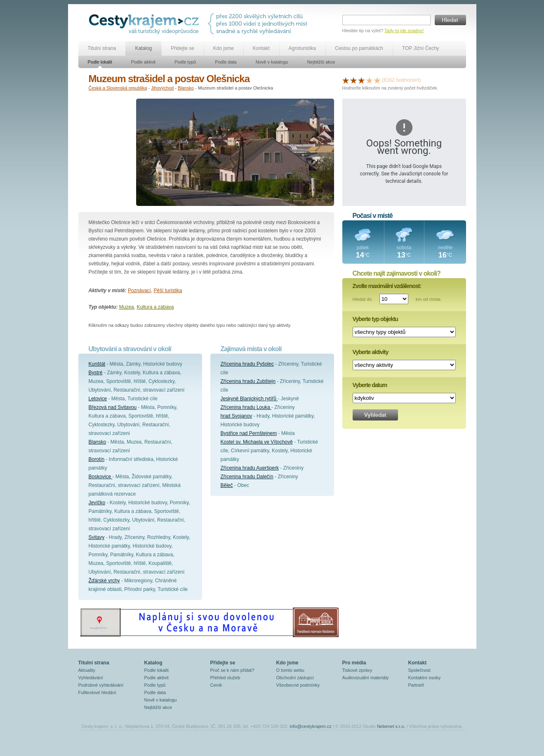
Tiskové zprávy (357, 670)
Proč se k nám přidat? (232, 670)
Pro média (354, 663)
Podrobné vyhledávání (101, 685)
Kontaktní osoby (425, 678)
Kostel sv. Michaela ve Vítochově (257, 442)
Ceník (216, 685)
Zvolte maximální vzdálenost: (387, 286)
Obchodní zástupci (295, 678)
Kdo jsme (224, 48)
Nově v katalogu (272, 62)
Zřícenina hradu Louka (246, 407)
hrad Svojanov (237, 416)
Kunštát (97, 364)
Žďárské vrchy (104, 581)
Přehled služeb (225, 678)
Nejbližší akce (321, 62)
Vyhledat (375, 415)
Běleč (227, 485)
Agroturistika (303, 48)
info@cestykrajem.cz (311, 726)
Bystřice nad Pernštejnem (249, 433)
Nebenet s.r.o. (391, 726)
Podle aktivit (143, 62)
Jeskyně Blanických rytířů (249, 399)
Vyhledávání (91, 678)
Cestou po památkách (359, 48)
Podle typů (185, 62)
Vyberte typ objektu (375, 319)
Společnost (419, 670)
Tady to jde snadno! (404, 31)
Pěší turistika (168, 291)
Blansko (186, 88)
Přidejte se (183, 48)
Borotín (97, 459)
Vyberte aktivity (371, 352)
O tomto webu (290, 670)
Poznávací (139, 291)
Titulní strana (102, 48)
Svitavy (97, 537)
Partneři (416, 685)
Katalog (143, 48)
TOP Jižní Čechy (421, 48)
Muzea (127, 307)
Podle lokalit (100, 62)
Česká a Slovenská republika (118, 88)
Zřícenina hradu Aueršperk (250, 468)
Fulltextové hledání (97, 692)
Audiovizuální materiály (366, 678)
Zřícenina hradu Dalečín (247, 477)
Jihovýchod (162, 88)
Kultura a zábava (155, 307)
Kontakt (261, 48)
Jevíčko (97, 503)
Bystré (96, 373)
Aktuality (87, 670)
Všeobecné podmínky (298, 685)
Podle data (226, 62)
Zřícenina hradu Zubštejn (248, 381)
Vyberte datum (370, 385)
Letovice (98, 399)
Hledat (450, 20)
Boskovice (101, 477)
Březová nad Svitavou (113, 407)
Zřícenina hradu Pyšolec (247, 364)
